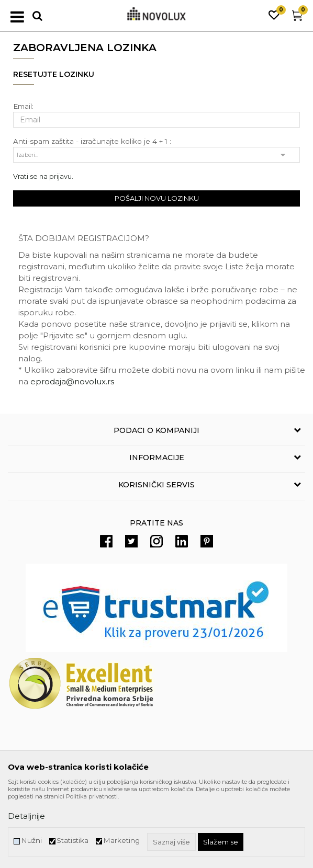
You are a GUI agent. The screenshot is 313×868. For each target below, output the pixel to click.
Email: (23, 106)
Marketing (121, 841)
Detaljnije (26, 816)
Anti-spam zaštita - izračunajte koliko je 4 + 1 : (92, 141)
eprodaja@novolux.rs (72, 381)
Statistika (72, 841)
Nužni (31, 841)
